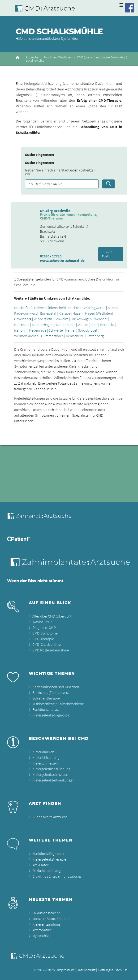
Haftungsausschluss (113, 970)
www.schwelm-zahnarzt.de (62, 260)
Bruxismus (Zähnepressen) (52, 692)
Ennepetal (48, 313)
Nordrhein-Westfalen (58, 57)
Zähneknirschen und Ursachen (56, 687)
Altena (113, 308)
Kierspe (64, 313)
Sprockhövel (88, 330)
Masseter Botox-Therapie (51, 919)
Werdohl (101, 319)
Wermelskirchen (26, 336)
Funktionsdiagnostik (48, 854)
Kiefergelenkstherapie (49, 859)
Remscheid (74, 336)
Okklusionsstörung (47, 870)
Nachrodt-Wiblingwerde (87, 308)
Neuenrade (38, 330)
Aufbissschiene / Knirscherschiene (58, 704)
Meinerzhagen (43, 325)
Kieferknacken (43, 752)
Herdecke (107, 325)
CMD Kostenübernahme (51, 650)
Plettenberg (95, 336)
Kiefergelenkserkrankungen (54, 780)
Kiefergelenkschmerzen (50, 774)
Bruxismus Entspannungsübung (57, 876)
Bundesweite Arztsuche (50, 817)
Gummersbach (52, 336)
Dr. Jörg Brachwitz (55, 211)
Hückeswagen (81, 319)
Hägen (78, 313)
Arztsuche (32, 57)
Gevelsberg (23, 319)
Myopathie (41, 935)
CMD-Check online (47, 644)
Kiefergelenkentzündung (51, 769)
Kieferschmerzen (45, 763)
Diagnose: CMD (44, 627)
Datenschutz (86, 970)
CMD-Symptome (45, 633)
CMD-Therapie (43, 639)
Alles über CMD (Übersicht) (52, 616)
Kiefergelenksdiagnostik (51, 715)
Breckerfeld (23, 308)
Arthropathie (42, 930)
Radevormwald (26, 313)
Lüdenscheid (56, 308)
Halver (39, 308)
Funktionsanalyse (46, 709)
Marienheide (66, 325)
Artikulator (40, 865)
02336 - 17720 (51, 256)
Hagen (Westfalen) (99, 313)
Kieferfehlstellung (46, 757)
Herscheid (22, 325)
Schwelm (61, 319)
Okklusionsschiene (47, 913)
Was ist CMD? (42, 622)
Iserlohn (20, 330)
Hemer (70, 330)
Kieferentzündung (46, 924)
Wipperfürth (43, 319)
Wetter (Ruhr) (88, 325)
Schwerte (56, 330)
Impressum (66, 970)
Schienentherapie (46, 698)
